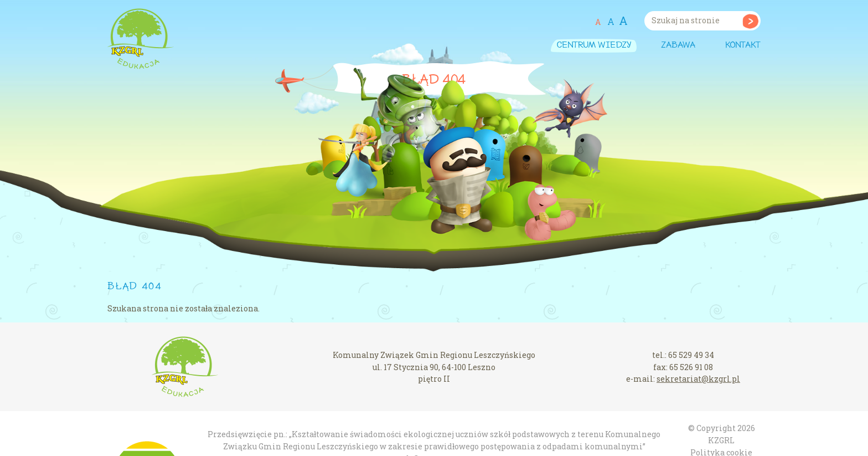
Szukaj (750, 21)
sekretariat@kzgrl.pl (698, 379)
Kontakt (743, 45)
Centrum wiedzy (594, 45)
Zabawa (678, 45)
